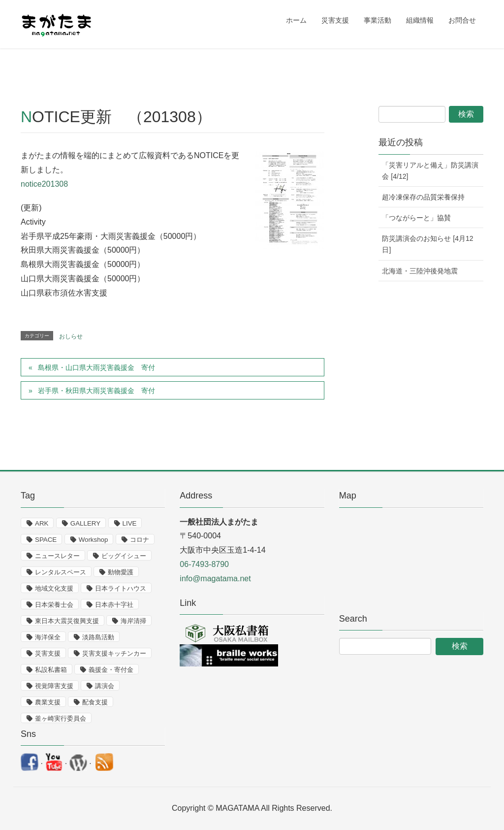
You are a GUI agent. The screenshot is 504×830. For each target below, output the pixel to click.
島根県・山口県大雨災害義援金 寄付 (96, 367)
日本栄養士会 (54, 605)
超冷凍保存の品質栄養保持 (423, 197)
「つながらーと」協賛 (416, 218)
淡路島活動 (98, 637)
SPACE (46, 540)
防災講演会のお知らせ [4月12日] (427, 244)
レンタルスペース (61, 572)
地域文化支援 (54, 588)
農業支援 (48, 702)
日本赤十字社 (114, 605)
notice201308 (44, 184)
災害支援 (48, 653)
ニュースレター (57, 556)
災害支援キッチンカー (114, 653)
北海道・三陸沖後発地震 (420, 271)
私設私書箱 (51, 670)
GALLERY (85, 523)
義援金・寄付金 (111, 670)
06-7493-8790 (204, 564)
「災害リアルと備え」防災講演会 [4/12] (430, 171)
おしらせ (71, 336)
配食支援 (95, 702)
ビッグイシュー (124, 556)
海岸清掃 (133, 621)
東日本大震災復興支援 (67, 621)
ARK (42, 523)
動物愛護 (121, 572)
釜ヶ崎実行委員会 (61, 718)
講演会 (105, 686)
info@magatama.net (215, 579)
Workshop (94, 540)
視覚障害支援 (54, 686)
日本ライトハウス (121, 588)
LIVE (130, 523)
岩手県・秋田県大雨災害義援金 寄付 (96, 391)
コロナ (140, 540)
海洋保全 (48, 637)
